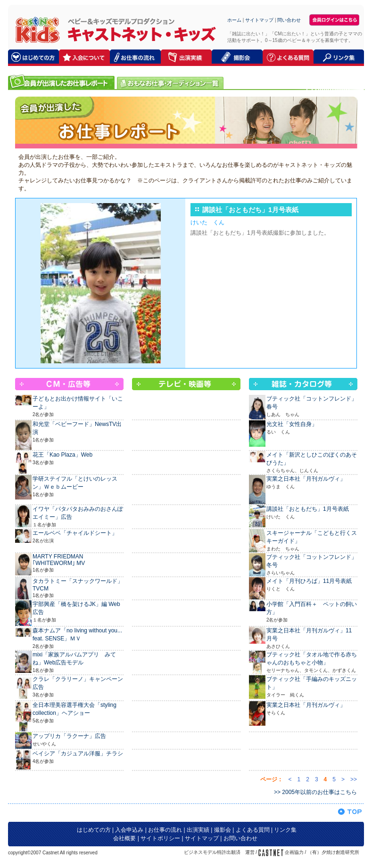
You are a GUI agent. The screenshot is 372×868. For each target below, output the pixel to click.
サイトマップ (259, 20)
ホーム (234, 20)
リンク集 (285, 830)
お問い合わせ (240, 838)
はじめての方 (94, 830)
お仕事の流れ (165, 830)
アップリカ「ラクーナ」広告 (69, 736)
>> (354, 779)
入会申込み (129, 830)
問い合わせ (289, 20)
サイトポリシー (160, 838)
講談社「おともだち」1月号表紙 (308, 509)
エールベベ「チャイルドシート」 (75, 533)
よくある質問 (253, 830)
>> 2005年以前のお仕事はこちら (315, 792)
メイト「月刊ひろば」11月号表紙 (309, 581)
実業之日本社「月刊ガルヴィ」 (306, 479)
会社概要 (124, 838)
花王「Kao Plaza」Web (62, 455)
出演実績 (198, 830)
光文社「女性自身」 (292, 424)
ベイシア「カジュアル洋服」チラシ (78, 753)
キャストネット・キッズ (35, 29)
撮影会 (223, 830)
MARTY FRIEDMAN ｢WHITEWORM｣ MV (59, 560)
